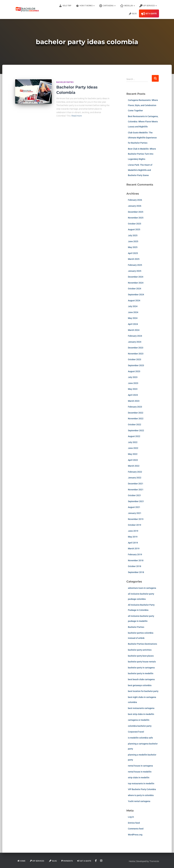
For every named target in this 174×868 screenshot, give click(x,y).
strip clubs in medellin (139, 778)
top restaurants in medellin (141, 783)
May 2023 (133, 389)
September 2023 (136, 365)
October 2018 (135, 566)
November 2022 (136, 419)
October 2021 (135, 495)
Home (21, 861)
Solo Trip (65, 6)
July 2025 (133, 235)
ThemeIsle (154, 861)
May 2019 (133, 537)
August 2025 (134, 229)
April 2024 (133, 324)
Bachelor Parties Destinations (142, 644)
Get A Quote (149, 14)
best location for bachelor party (143, 691)
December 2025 (136, 212)
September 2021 (136, 501)
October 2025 (135, 224)
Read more (77, 116)
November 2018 (136, 560)
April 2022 (133, 460)
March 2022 (134, 466)
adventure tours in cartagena (142, 588)
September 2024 (136, 295)
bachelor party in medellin (141, 673)
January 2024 (135, 342)
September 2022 (136, 430)
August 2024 (134, 301)
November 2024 (136, 283)
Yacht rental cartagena (139, 801)
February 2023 (135, 407)
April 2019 (133, 543)
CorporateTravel (136, 732)
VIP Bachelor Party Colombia (142, 789)
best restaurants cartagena (141, 708)
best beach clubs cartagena (141, 679)
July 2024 (133, 306)
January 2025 (135, 271)
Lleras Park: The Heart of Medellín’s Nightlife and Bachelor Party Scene (140, 170)
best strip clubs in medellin (141, 714)
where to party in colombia (141, 795)
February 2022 (135, 472)
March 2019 (134, 549)
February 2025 (135, 265)
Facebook (96, 861)
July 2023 (133, 377)
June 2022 (133, 448)
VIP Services (148, 6)
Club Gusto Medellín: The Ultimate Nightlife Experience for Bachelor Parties (142, 138)
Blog (133, 14)
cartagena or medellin (139, 720)
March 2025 (134, 259)
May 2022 (133, 454)
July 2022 (133, 442)
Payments (67, 861)
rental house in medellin (140, 772)
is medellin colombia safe (140, 738)
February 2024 (135, 336)
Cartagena (107, 6)
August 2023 (134, 371)
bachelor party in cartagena (141, 668)
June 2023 (133, 383)
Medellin (127, 6)
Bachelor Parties (65, 82)
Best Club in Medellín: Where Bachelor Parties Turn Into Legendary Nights (142, 154)
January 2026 (135, 206)
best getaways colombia (140, 685)
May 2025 (133, 247)
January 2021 (135, 513)
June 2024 (133, 312)
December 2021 (136, 484)
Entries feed (134, 823)
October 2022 (135, 425)
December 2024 (136, 277)
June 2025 (133, 241)
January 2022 (135, 478)
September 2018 (136, 572)
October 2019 (135, 525)
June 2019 (133, 531)
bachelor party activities (140, 650)
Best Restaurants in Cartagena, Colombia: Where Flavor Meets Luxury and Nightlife (143, 121)
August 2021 (134, 507)
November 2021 (136, 490)
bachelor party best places (141, 656)
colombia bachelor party (140, 726)
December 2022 (136, 413)
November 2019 (136, 519)
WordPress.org (135, 835)
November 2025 (136, 218)
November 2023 (136, 354)
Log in (131, 817)
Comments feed (136, 829)
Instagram (101, 861)
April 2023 (133, 395)
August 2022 (134, 436)
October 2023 (135, 359)
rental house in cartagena (140, 766)
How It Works (85, 6)
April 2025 (133, 253)
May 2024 (133, 318)
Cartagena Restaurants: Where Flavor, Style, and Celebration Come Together (143, 105)
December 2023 (136, 348)
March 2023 (134, 401)
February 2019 (135, 554)
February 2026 (135, 200)
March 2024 (134, 330)
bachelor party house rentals (142, 662)
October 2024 (135, 289)
